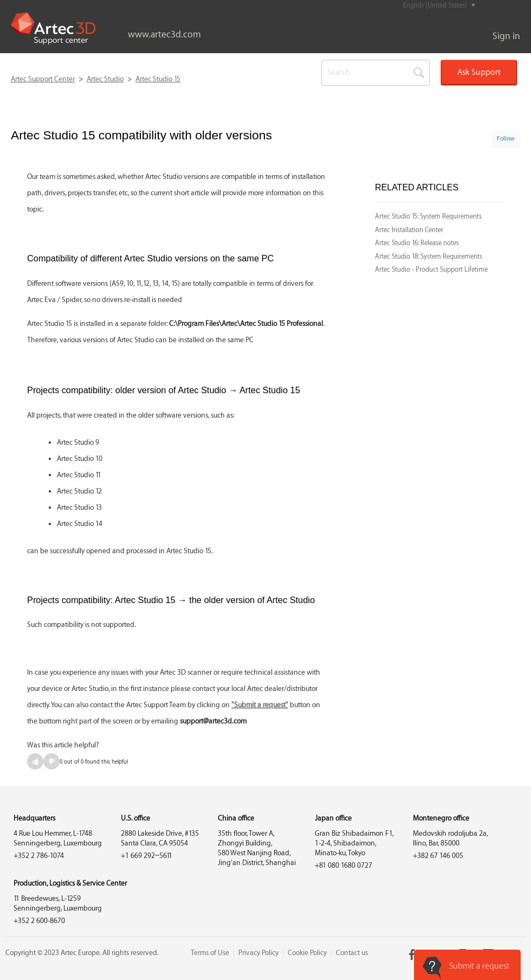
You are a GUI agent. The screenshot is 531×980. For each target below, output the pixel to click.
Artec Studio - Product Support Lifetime (431, 270)
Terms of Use (210, 953)
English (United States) (436, 5)
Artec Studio (105, 79)
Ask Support (479, 72)
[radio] (35, 761)
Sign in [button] (506, 36)
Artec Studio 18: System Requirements (429, 257)
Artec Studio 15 (158, 79)
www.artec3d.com (164, 34)
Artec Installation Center (409, 230)
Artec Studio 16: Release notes (417, 243)
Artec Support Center (43, 79)
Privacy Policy (258, 953)
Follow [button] (506, 139)
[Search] (375, 73)
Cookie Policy (307, 953)
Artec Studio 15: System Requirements (428, 216)
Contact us (352, 953)
